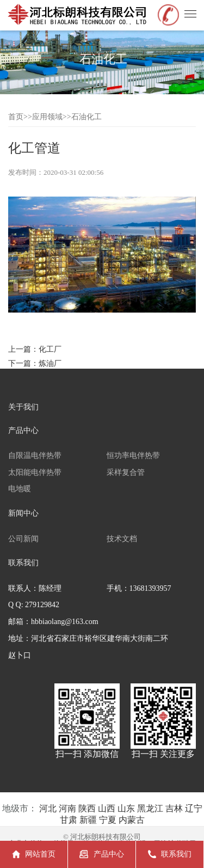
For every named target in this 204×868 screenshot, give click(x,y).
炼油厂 (50, 363)
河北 (48, 808)
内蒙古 (132, 820)
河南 (67, 808)
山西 (107, 808)
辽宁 (194, 808)
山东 (126, 808)
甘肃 (69, 820)
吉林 (174, 808)
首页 (16, 117)
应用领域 (47, 117)
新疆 (88, 820)
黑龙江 (150, 808)
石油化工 (86, 117)
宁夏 (108, 820)
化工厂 (50, 349)
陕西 (87, 808)
